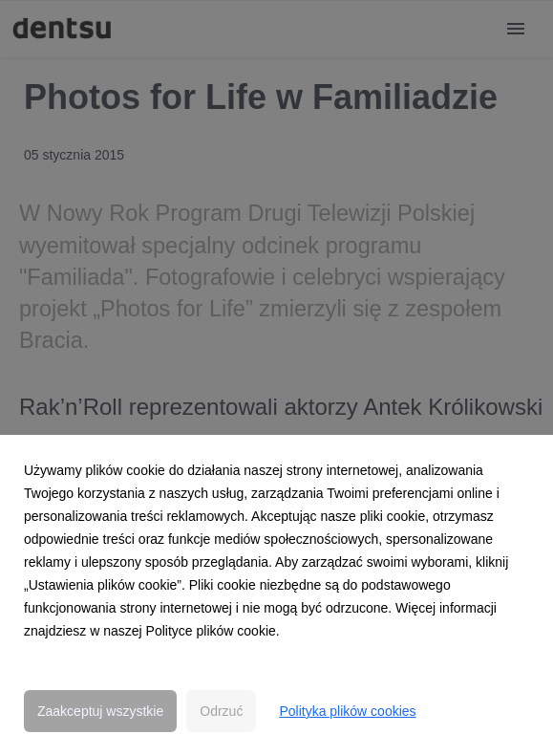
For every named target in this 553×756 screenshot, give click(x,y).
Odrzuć (221, 711)
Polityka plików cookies (347, 711)
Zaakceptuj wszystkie (100, 711)
